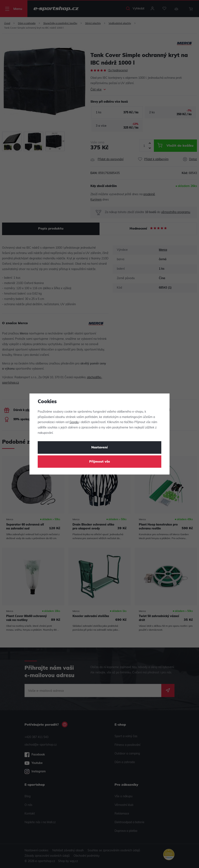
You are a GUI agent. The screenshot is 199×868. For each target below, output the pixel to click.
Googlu (74, 422)
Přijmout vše (100, 462)
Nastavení (99, 448)
